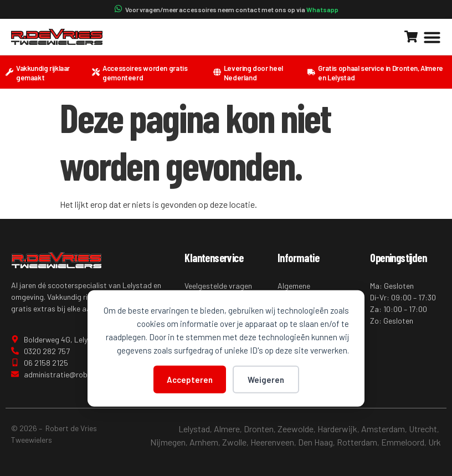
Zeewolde (296, 429)
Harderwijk (337, 429)
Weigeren (266, 379)
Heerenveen (272, 442)
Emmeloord (403, 442)
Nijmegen (168, 442)
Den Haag (315, 442)
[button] (432, 37)
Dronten (259, 429)
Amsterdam (383, 429)
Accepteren (190, 379)
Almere (227, 429)
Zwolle (234, 442)
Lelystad (194, 429)
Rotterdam (357, 442)
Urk (435, 442)
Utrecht (423, 429)
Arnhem (204, 442)
